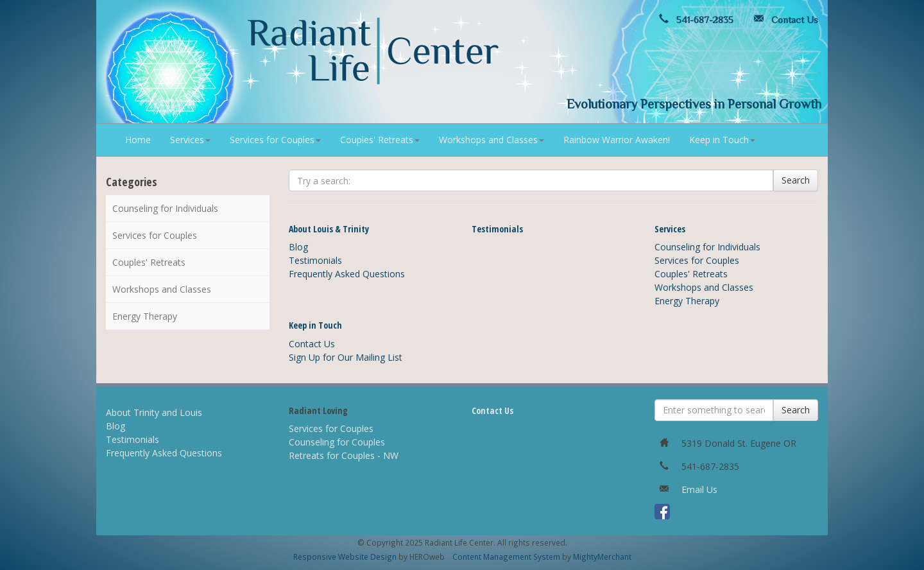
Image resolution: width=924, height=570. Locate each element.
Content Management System (506, 557)
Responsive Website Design (345, 557)
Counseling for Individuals (165, 208)
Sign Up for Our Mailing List (346, 357)
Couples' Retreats (380, 140)
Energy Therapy (145, 316)
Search (796, 180)
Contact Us (783, 20)
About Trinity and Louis (154, 412)
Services (190, 140)
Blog (298, 247)
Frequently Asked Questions (347, 274)
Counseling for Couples (337, 442)
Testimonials (315, 260)
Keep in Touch (722, 140)
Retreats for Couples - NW (344, 455)
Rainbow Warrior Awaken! (617, 140)
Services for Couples (275, 140)
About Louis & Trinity (329, 229)
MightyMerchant (602, 557)
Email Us (699, 489)
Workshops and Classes (492, 140)
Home (138, 140)
